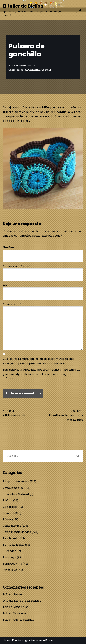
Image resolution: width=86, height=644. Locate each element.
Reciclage (9, 557)
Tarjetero (20, 613)
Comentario (12, 304)
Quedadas (9, 551)
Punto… (18, 594)
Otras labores (12, 526)
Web (6, 285)
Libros (7, 519)
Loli (6, 594)
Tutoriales (10, 570)
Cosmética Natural (16, 494)
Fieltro (8, 500)
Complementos (18, 70)
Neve (6, 640)
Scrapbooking (12, 563)
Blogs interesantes (16, 481)
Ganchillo (34, 70)
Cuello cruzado (24, 619)
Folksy (26, 121)
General (46, 70)
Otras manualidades (17, 532)
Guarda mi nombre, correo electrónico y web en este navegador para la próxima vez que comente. (39, 361)
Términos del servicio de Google (47, 374)
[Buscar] (80, 10)
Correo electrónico (17, 266)
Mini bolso (21, 607)
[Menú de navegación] (72, 10)
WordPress (46, 640)
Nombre (9, 247)
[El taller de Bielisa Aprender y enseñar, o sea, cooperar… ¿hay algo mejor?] (33, 10)
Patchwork (10, 538)
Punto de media (14, 544)
